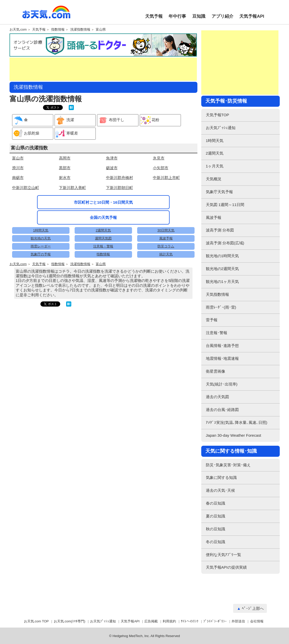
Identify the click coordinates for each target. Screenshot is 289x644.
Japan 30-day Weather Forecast (234, 435)
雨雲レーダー (41, 246)
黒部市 (65, 168)
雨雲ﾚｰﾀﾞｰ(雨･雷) (221, 307)
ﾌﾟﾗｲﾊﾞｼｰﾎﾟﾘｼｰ (215, 621)
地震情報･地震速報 (222, 358)
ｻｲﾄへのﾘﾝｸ (190, 621)
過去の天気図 (217, 397)
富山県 (101, 30)
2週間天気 (103, 230)
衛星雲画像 (216, 371)
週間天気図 (103, 238)
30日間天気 (166, 230)
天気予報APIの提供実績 (226, 567)
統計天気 (166, 254)
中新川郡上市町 (166, 178)
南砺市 (18, 178)
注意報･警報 (217, 333)
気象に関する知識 (221, 477)
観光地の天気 (41, 238)
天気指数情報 (217, 294)
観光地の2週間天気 (222, 269)
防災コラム (166, 246)
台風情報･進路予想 (222, 346)
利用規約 (169, 621)
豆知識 (199, 16)
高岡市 (65, 158)
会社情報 (257, 621)
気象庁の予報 (41, 254)
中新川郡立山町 (26, 188)
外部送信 (238, 621)
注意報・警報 (103, 246)
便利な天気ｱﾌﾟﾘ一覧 (224, 555)
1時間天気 (41, 230)
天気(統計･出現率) (222, 384)
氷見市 (159, 158)
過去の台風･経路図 (222, 410)
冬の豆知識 (216, 542)
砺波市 (112, 168)
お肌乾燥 (26, 134)
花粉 (150, 120)
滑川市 (18, 168)
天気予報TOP (218, 115)
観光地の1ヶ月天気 (222, 281)
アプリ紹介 (222, 16)
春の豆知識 (216, 503)
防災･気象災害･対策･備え (228, 465)
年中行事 (177, 16)
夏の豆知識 (216, 516)
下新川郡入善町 (72, 188)
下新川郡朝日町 (120, 188)
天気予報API (252, 16)
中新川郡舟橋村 (120, 178)
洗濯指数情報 (80, 30)
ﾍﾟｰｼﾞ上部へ (253, 608)
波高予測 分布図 (220, 230)
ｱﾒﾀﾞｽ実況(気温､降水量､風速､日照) (237, 422)
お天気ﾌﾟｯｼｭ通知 (221, 128)
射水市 (65, 178)
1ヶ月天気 (215, 166)
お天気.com (46, 15)
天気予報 (154, 16)
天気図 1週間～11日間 (225, 205)
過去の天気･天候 (220, 490)
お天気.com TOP (36, 621)
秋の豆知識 (216, 529)
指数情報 (58, 30)
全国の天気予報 (103, 217)
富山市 (18, 158)
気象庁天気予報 (219, 192)
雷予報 (212, 320)
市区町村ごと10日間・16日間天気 (103, 202)
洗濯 (64, 120)
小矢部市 (161, 168)
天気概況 (214, 179)
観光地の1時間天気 (222, 256)
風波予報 (166, 238)
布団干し (111, 120)
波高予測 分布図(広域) (225, 243)
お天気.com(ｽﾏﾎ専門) (70, 621)
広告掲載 (151, 621)
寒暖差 (66, 134)
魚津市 (112, 158)
